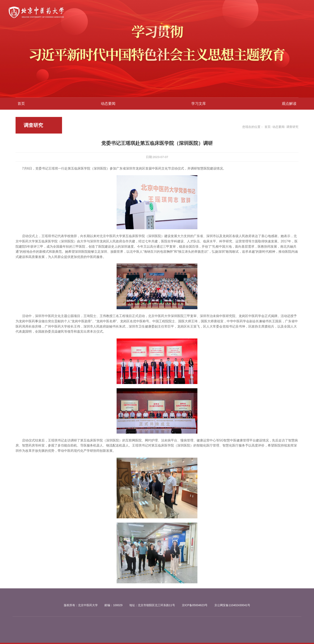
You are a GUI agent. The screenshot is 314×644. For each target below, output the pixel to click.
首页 (21, 104)
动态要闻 (108, 104)
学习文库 (199, 104)
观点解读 (289, 104)
